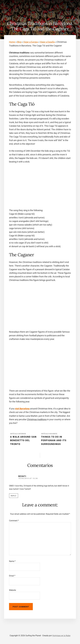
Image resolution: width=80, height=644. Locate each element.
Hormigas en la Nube (61, 636)
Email (12, 576)
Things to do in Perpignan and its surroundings (54, 440)
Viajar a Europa (31, 42)
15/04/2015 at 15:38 (28, 478)
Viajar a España (47, 42)
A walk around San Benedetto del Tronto (23, 440)
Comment (14, 521)
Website (12, 590)
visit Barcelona (22, 409)
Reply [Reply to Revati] (14, 496)
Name (12, 561)
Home (12, 42)
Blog (19, 42)
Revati (22, 476)
